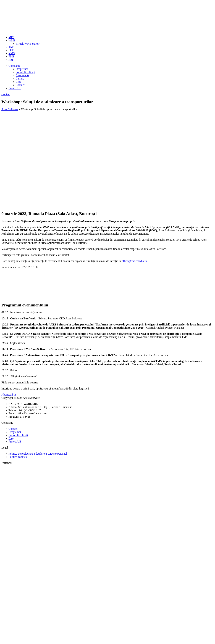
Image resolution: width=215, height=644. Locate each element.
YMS (12, 53)
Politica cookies (18, 457)
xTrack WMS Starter (27, 44)
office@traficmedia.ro (134, 261)
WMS (12, 40)
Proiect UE (15, 88)
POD (11, 50)
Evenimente (22, 75)
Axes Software (10, 109)
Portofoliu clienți (25, 72)
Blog (18, 82)
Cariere (20, 79)
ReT (11, 60)
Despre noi (22, 69)
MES (11, 37)
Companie (14, 66)
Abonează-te (9, 395)
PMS (11, 56)
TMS (11, 47)
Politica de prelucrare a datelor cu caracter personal (38, 454)
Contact (20, 85)
